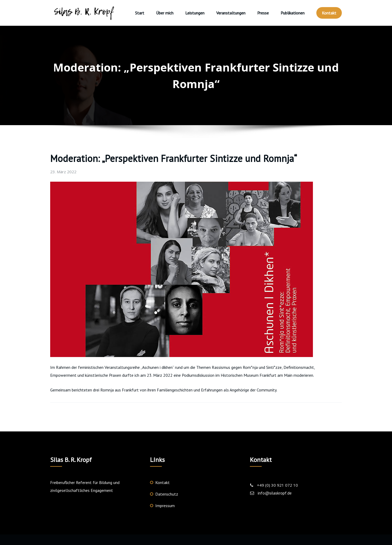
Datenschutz (167, 494)
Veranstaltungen (231, 13)
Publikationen (293, 13)
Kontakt (329, 13)
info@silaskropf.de (275, 493)
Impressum (165, 506)
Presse (263, 13)
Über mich (165, 13)
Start (140, 13)
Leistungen (195, 13)
